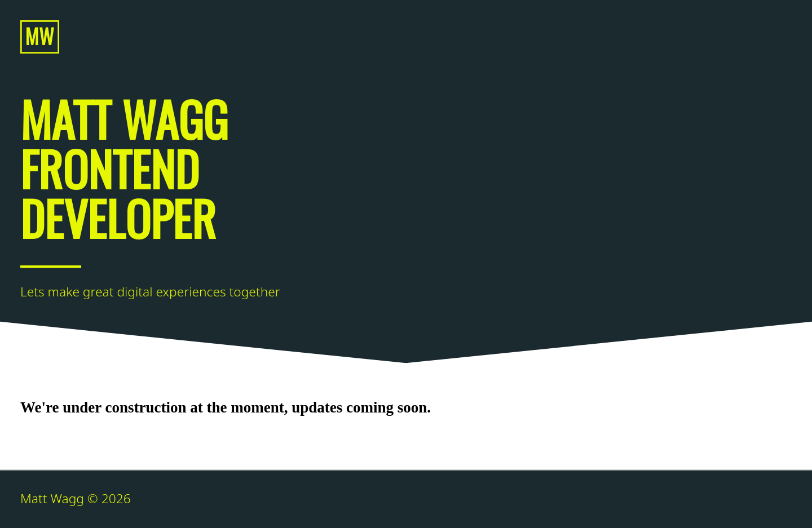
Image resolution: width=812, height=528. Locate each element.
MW (40, 36)
